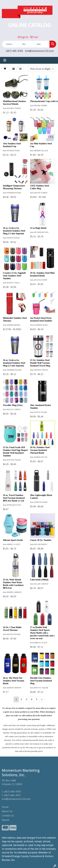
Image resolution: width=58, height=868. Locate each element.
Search (5, 820)
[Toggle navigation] (5, 60)
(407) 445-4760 (14, 51)
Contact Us (8, 816)
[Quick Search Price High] (42, 44)
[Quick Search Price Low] (28, 44)
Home (5, 807)
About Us (7, 811)
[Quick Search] (11, 44)
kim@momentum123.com (39, 51)
